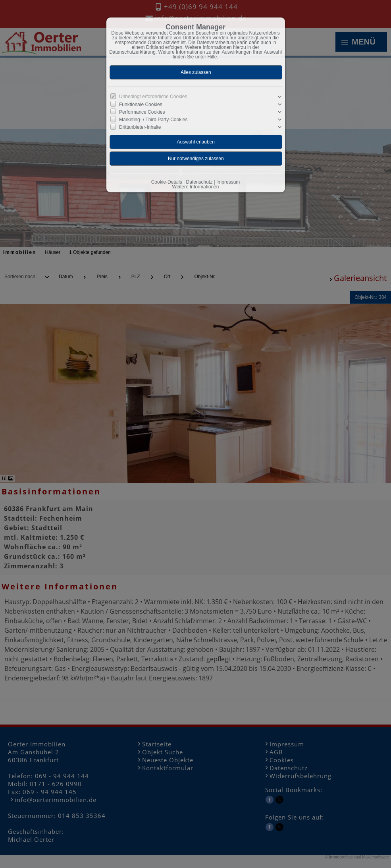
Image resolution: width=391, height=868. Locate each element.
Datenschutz (199, 182)
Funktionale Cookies (141, 105)
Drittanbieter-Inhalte (140, 127)
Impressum (228, 182)
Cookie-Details (167, 182)
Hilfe (212, 57)
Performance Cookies (142, 112)
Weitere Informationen (196, 187)
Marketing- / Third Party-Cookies (153, 120)
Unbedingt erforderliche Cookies (153, 97)
